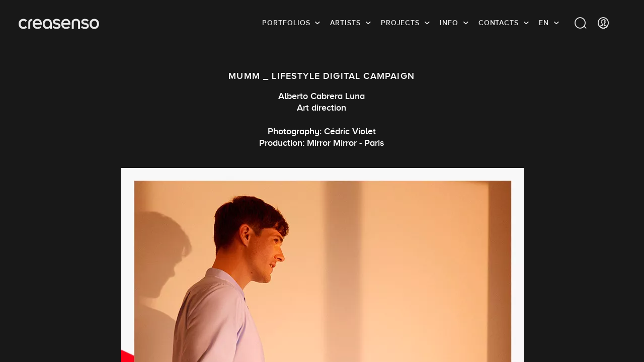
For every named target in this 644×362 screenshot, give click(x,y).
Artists (345, 23)
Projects (400, 23)
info (449, 23)
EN (544, 23)
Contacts (499, 23)
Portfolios (286, 23)
